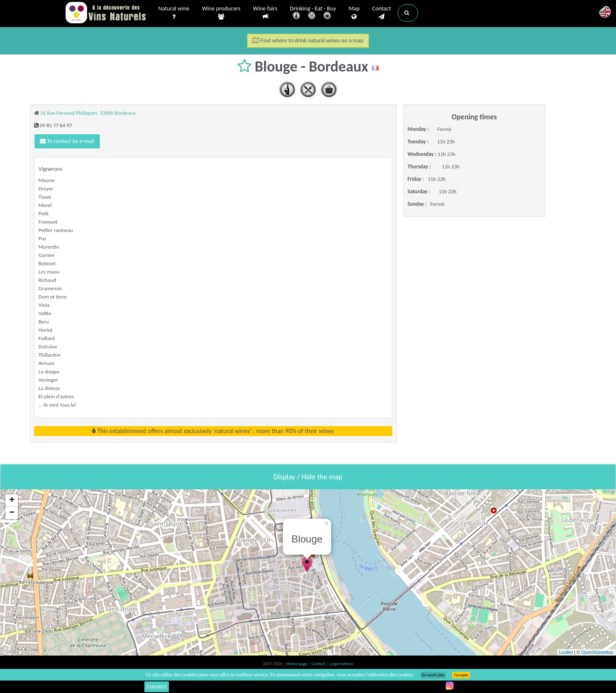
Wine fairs (265, 13)
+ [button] (12, 501)
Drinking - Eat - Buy (313, 14)
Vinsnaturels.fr (106, 13)
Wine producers (221, 13)
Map (354, 13)
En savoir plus (433, 675)
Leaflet (566, 652)
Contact (382, 13)
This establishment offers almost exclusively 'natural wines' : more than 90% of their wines (213, 431)
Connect (157, 687)
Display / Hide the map (308, 477)
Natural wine (174, 13)
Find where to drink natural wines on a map (308, 41)
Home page (298, 664)
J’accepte (461, 675)
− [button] (12, 513)
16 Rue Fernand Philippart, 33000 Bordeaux (88, 113)
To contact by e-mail (67, 141)
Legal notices (341, 664)
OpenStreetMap (597, 652)
